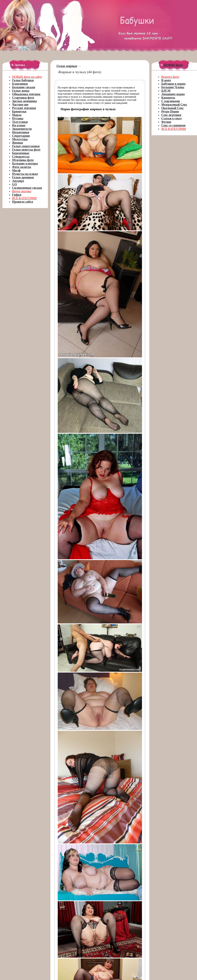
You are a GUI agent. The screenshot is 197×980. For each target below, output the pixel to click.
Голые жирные (67, 66)
